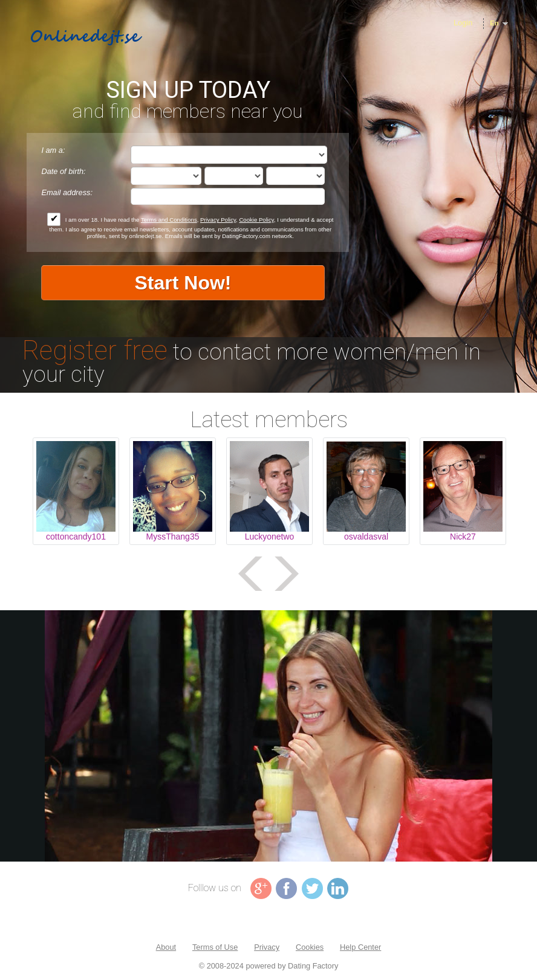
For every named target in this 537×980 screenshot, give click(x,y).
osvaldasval (366, 537)
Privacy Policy (218, 220)
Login (463, 23)
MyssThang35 (173, 537)
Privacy (267, 947)
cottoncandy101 (76, 537)
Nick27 (463, 537)
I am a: (53, 150)
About (166, 947)
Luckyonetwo (270, 537)
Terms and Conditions (169, 220)
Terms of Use (215, 947)
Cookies (310, 947)
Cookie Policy (256, 220)
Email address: (67, 192)
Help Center (360, 947)
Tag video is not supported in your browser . (268, 736)
